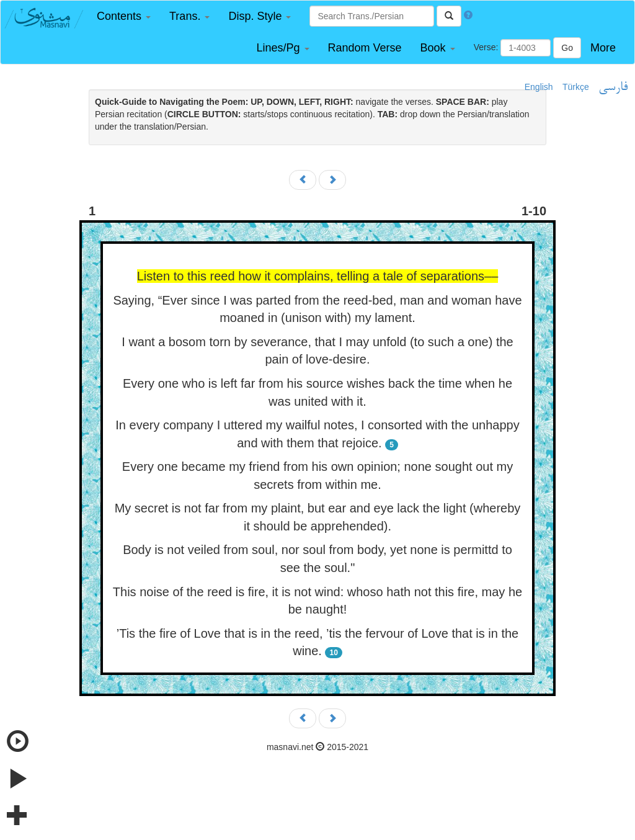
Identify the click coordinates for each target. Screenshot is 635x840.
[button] (124, 16)
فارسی (613, 87)
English (539, 87)
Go (567, 48)
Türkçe (576, 87)
